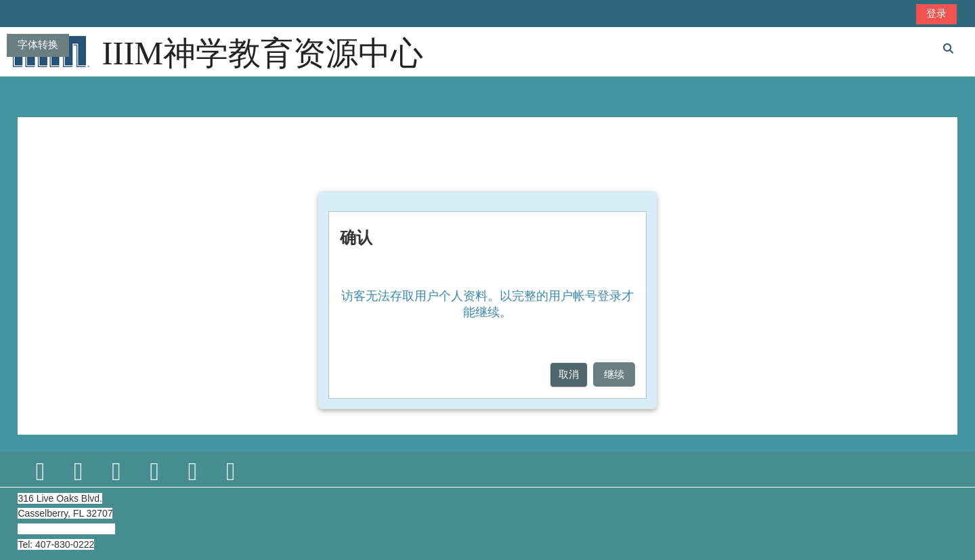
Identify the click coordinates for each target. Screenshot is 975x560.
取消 (569, 374)
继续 (614, 374)
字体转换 (38, 44)
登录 (936, 13)
